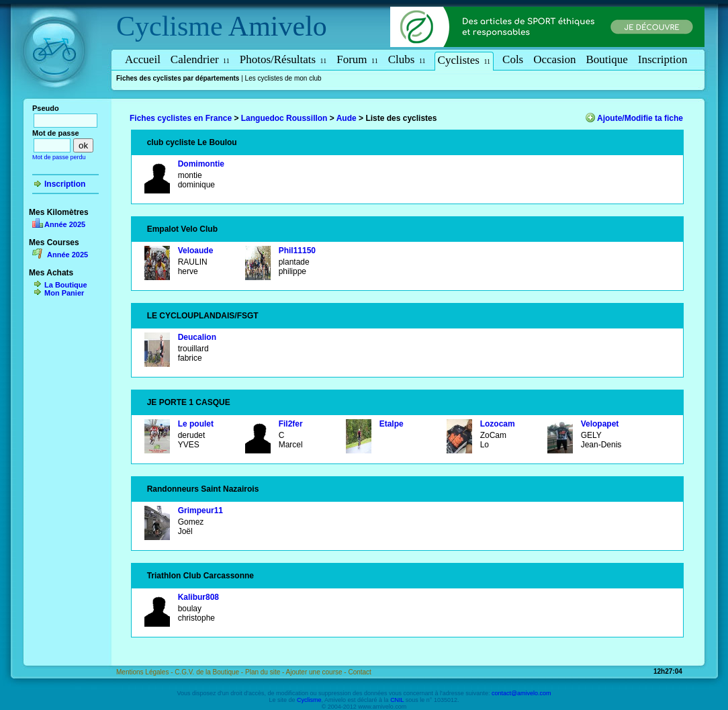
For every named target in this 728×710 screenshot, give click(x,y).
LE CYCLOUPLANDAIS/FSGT (203, 316)
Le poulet (196, 424)
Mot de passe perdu (59, 157)
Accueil (143, 59)
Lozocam (498, 424)
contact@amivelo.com (521, 693)
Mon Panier (64, 293)
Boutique (607, 59)
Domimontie (201, 164)
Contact (359, 672)
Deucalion (197, 337)
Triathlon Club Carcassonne (200, 576)
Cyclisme (170, 26)
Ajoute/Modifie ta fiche (640, 118)
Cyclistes (464, 60)
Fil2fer (291, 424)
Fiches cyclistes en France (181, 118)
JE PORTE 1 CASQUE (189, 402)
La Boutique (66, 285)
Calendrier (200, 59)
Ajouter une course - (317, 672)
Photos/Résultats (283, 59)
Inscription (663, 59)
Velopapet (600, 424)
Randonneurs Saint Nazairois (203, 489)
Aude (347, 118)
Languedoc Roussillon (284, 118)
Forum (357, 59)
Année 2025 (65, 224)
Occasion (554, 59)
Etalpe (392, 424)
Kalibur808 (198, 597)
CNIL (397, 700)
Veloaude (196, 251)
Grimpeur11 (200, 511)
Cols (513, 59)
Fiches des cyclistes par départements (178, 78)
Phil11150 (297, 251)
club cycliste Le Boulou (192, 142)
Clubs (407, 59)
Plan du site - (266, 672)
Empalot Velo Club (182, 229)
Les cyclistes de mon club (283, 78)
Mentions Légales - (145, 672)
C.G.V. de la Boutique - (210, 672)
